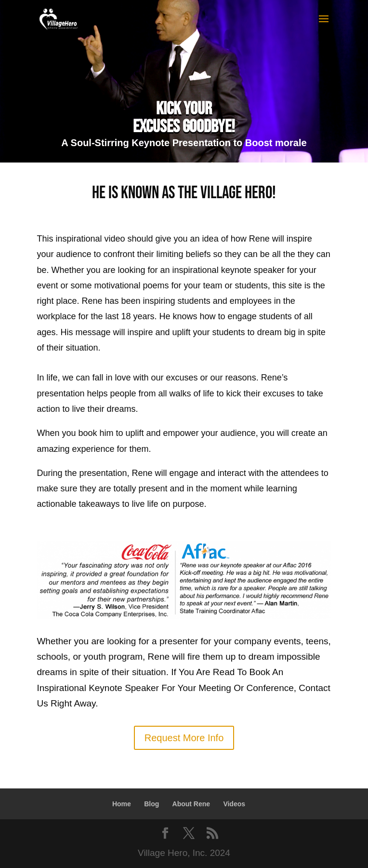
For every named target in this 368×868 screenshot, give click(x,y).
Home (122, 804)
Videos (234, 804)
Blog (151, 804)
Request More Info (184, 738)
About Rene (191, 804)
